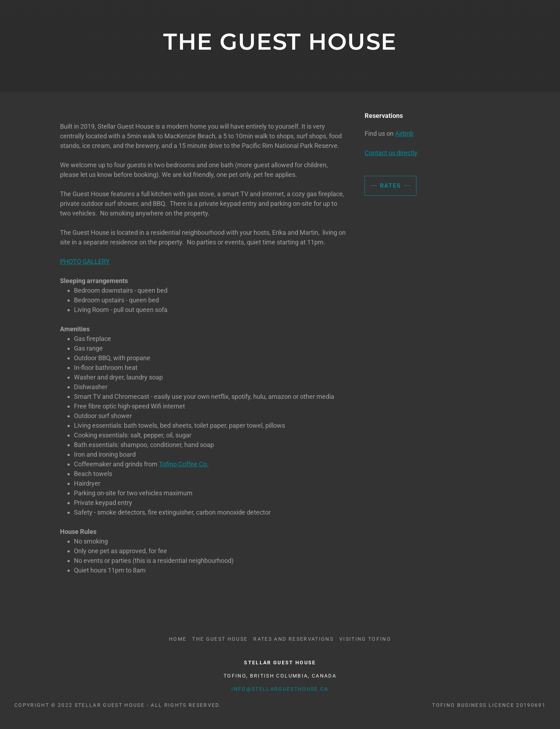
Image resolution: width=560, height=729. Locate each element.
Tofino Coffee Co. (184, 464)
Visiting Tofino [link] (365, 639)
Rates (391, 186)
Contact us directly (391, 153)
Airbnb (404, 133)
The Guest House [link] (220, 639)
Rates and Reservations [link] (293, 639)
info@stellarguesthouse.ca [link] (280, 689)
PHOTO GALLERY (85, 261)
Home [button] (178, 639)
